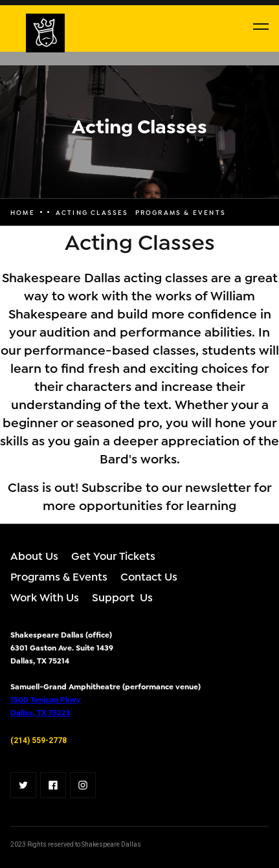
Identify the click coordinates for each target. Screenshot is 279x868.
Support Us (122, 596)
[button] (261, 27)
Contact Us (149, 576)
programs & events (181, 212)
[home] (13, 33)
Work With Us (45, 596)
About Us (34, 555)
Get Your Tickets (113, 555)
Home (23, 212)
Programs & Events (59, 576)
